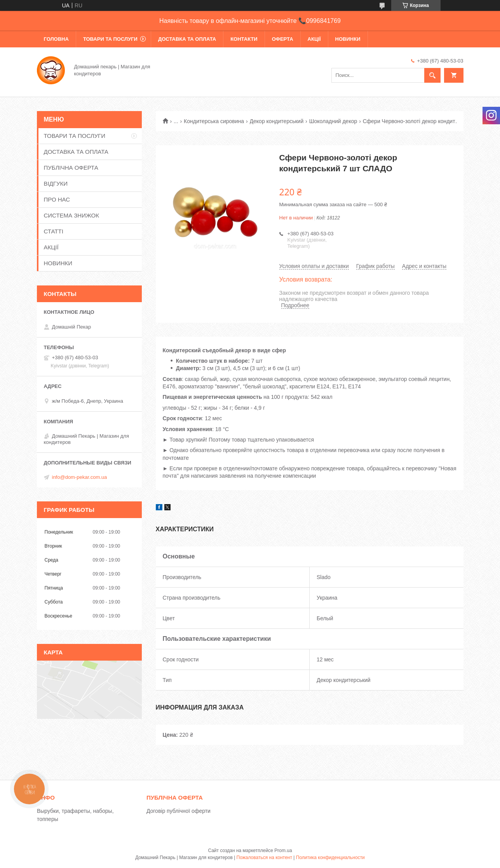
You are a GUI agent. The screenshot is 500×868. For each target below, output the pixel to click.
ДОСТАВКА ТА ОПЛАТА (187, 39)
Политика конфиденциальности (330, 858)
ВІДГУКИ (56, 184)
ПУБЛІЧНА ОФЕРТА (71, 168)
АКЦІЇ (314, 39)
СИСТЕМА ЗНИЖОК (71, 215)
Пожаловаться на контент (264, 858)
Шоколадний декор (333, 121)
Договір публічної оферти (179, 811)
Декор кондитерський (277, 121)
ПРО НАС (57, 199)
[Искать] (432, 75)
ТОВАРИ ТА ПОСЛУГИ (110, 39)
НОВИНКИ (348, 39)
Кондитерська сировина (214, 121)
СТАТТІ (54, 231)
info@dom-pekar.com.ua (80, 477)
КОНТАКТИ (244, 39)
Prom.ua (283, 851)
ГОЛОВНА (56, 39)
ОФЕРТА (283, 39)
